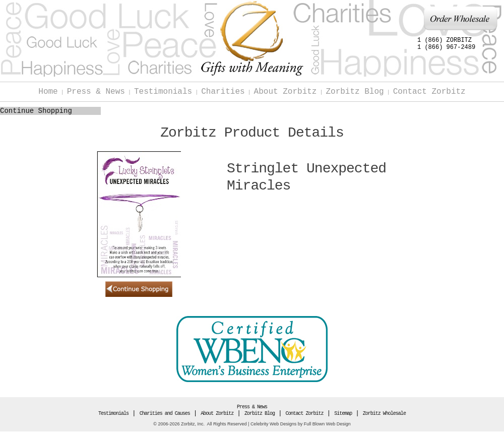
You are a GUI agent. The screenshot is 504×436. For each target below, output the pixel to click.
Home (48, 92)
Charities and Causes (165, 414)
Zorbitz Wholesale (384, 414)
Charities (223, 92)
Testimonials (163, 92)
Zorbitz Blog (355, 92)
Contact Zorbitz (429, 92)
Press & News (96, 92)
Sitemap (343, 414)
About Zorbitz (286, 92)
